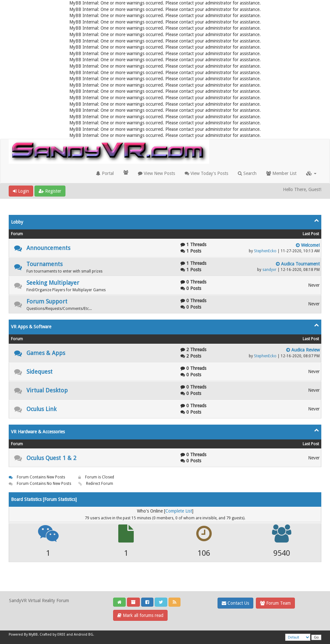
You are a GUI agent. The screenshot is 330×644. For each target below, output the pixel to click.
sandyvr (269, 270)
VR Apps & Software (31, 327)
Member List (281, 173)
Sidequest (39, 372)
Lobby (17, 222)
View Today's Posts (206, 173)
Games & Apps (46, 353)
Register (50, 191)
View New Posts (156, 173)
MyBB (33, 634)
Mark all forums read (140, 615)
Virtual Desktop (47, 390)
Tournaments (44, 264)
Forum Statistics (60, 499)
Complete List (179, 511)
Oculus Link (41, 409)
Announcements (48, 248)
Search (247, 173)
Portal (105, 173)
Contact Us (235, 603)
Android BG (83, 634)
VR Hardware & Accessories (38, 432)
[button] (311, 173)
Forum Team (275, 603)
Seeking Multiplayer (53, 283)
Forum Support (47, 301)
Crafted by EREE (53, 634)
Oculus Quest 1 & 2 (51, 458)
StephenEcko (265, 251)
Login (21, 191)
